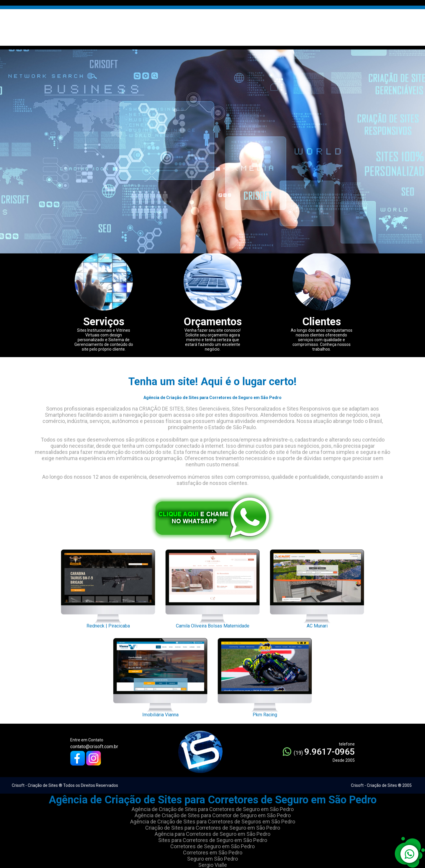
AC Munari (317, 587)
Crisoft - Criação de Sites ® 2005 (381, 785)
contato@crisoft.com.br (94, 747)
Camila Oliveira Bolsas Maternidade (212, 587)
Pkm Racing (265, 676)
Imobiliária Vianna (160, 676)
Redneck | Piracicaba (108, 587)
